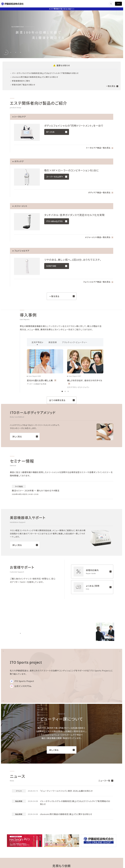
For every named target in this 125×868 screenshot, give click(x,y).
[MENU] (118, 4)
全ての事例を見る (62, 400)
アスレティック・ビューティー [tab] (75, 343)
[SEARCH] (111, 4)
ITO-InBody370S (57, 221)
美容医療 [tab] (53, 343)
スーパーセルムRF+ (57, 177)
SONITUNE (57, 266)
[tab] (6, 52)
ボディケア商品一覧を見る (101, 192)
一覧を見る (112, 86)
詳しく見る (25, 436)
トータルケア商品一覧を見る (100, 148)
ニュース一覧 (106, 781)
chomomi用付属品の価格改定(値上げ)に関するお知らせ (35, 77)
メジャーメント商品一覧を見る (99, 237)
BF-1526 (57, 132)
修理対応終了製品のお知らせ (24, 85)
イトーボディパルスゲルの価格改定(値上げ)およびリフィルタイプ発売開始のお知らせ (45, 73)
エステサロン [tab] (37, 343)
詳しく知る (62, 750)
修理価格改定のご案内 (21, 81)
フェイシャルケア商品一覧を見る (98, 282)
